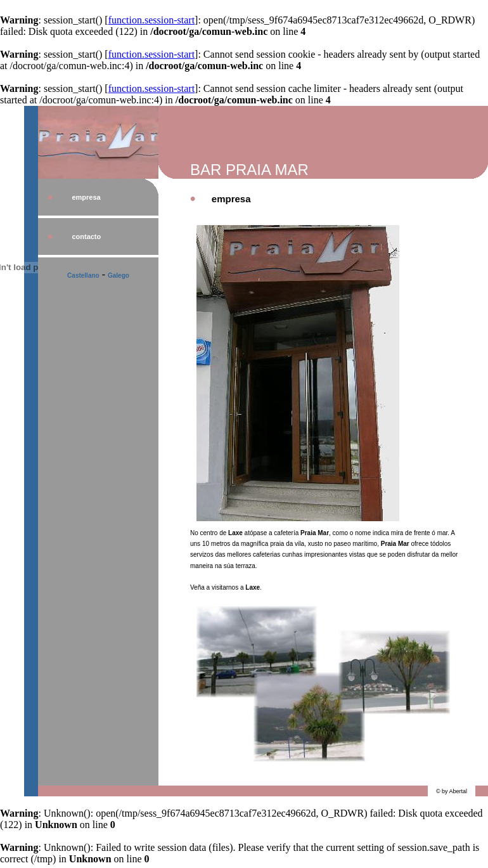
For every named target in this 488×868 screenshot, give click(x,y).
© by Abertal (452, 791)
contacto (86, 236)
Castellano (83, 275)
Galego (119, 275)
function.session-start (151, 20)
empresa (86, 197)
